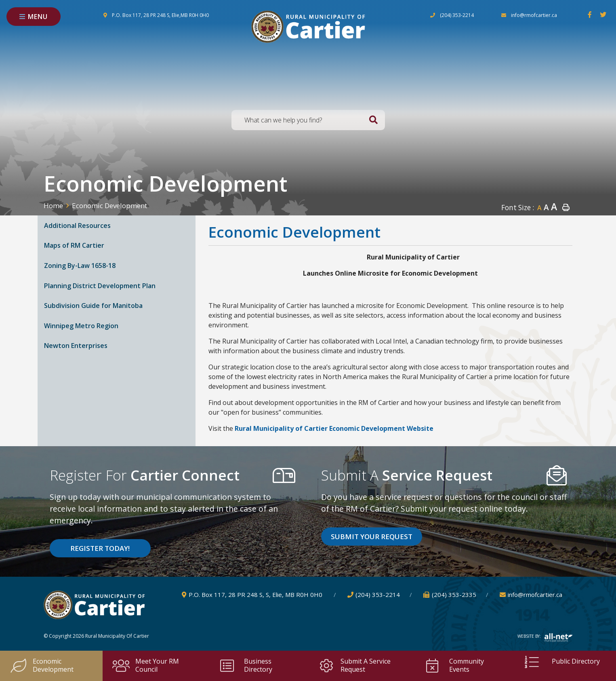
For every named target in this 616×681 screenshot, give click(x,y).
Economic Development (109, 206)
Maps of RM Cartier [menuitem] (74, 245)
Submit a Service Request (354, 665)
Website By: (545, 636)
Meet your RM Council (146, 665)
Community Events (454, 665)
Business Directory (245, 665)
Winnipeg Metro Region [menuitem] (81, 326)
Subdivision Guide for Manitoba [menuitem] (93, 306)
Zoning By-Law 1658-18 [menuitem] (80, 266)
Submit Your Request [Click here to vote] (372, 537)
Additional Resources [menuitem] (77, 226)
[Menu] (34, 17)
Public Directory (561, 662)
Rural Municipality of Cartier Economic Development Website (334, 428)
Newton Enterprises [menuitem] (76, 346)
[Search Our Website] (308, 120)
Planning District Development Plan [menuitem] (100, 286)
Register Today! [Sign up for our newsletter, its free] (100, 548)
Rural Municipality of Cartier (308, 26)
